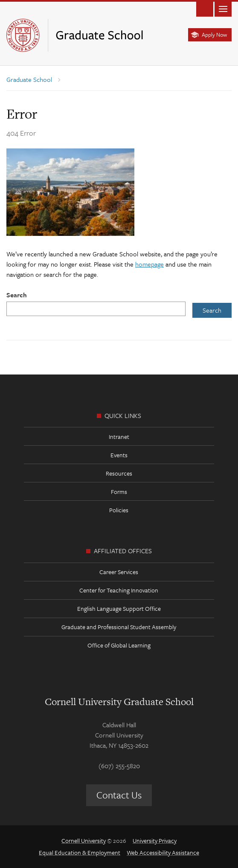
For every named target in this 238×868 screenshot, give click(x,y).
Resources (119, 473)
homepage (149, 264)
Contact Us (119, 795)
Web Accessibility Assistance (163, 852)
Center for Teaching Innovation (119, 590)
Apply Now (214, 35)
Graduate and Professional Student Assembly (119, 627)
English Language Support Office (119, 608)
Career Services (119, 572)
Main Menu (223, 8)
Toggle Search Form (205, 8)
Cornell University (84, 840)
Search (17, 295)
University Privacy (155, 840)
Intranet (119, 437)
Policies (119, 510)
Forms (119, 492)
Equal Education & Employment (80, 852)
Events (119, 455)
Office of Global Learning (119, 645)
